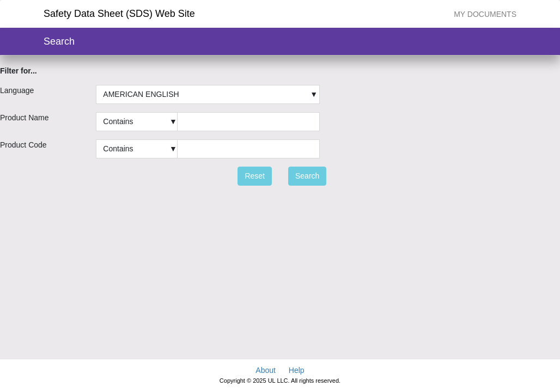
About (266, 370)
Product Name (24, 118)
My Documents (485, 14)
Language (17, 90)
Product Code (23, 145)
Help (297, 370)
